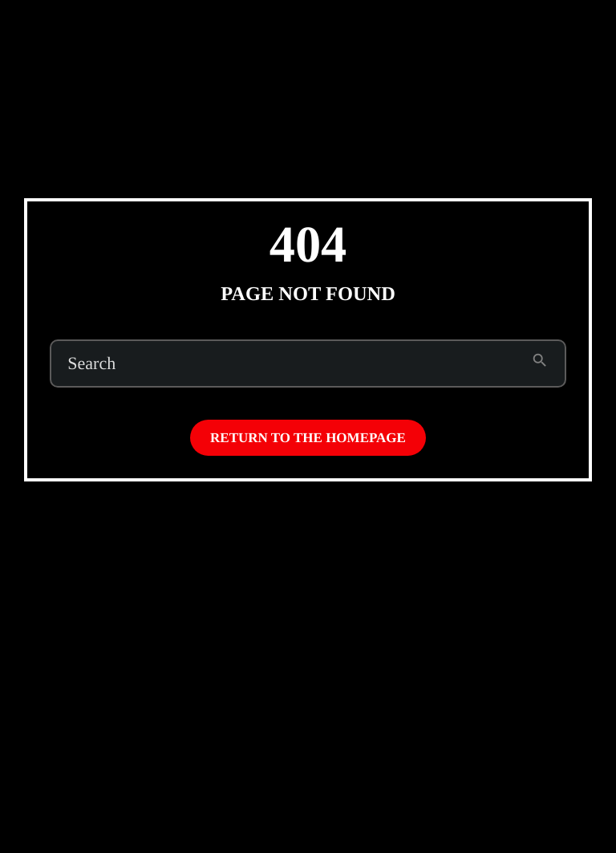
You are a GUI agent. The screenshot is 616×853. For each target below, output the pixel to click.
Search (91, 364)
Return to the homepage (308, 438)
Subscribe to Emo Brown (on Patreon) (436, 30)
